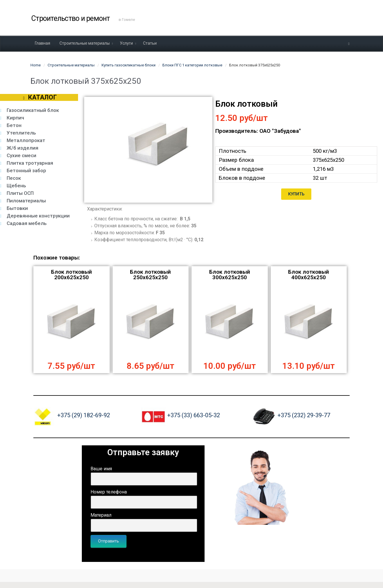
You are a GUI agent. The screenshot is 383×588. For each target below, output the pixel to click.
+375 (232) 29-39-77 (304, 415)
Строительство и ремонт (71, 18)
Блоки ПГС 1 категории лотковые (192, 65)
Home (36, 65)
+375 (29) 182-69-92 (84, 415)
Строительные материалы (71, 65)
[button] (296, 194)
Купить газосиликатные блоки (129, 65)
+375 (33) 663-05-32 (194, 415)
